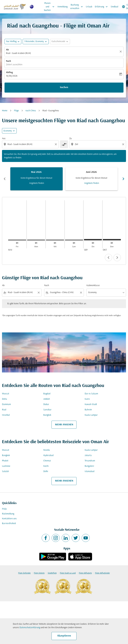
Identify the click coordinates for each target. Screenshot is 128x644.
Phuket (5, 461)
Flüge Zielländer (24, 573)
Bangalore (89, 466)
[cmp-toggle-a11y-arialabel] (64, 144)
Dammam (6, 404)
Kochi (46, 466)
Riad (4, 410)
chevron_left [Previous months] (5, 179)
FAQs (4, 509)
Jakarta (88, 455)
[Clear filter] (38, 293)
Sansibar (47, 410)
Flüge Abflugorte (85, 573)
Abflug (9, 72)
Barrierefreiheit (9, 523)
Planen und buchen (50, 7)
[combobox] (31, 144)
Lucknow (6, 466)
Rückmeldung (8, 514)
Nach (8, 61)
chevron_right (117, 258)
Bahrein (88, 410)
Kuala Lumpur (91, 415)
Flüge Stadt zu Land (68, 573)
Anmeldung (62, 7)
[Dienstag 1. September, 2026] (93, 240)
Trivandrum (90, 461)
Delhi (46, 471)
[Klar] (121, 52)
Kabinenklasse (93, 285)
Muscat (6, 394)
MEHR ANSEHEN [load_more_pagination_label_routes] (64, 425)
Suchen (64, 87)
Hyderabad (48, 455)
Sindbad (114, 7)
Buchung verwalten (77, 7)
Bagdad (47, 394)
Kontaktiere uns (9, 519)
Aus (4, 139)
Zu (70, 139)
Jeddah (47, 399)
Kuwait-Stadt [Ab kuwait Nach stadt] (91, 404)
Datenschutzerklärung (30, 628)
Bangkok (47, 415)
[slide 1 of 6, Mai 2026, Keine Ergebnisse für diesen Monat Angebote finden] (36, 179)
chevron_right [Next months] (123, 179)
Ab (7, 50)
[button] (36, 42)
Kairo (87, 399)
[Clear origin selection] (56, 144)
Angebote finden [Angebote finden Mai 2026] (37, 183)
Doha (4, 399)
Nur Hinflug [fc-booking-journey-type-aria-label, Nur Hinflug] (11, 41)
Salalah (5, 471)
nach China (31, 111)
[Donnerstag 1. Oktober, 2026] (112, 240)
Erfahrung (102, 7)
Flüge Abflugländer (102, 573)
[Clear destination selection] (124, 144)
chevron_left (108, 258)
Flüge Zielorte (39, 573)
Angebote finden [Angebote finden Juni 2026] (92, 183)
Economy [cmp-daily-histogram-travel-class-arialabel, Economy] (8, 131)
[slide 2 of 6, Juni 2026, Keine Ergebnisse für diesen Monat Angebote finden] (91, 179)
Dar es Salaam (91, 394)
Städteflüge (52, 573)
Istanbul (6, 415)
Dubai (46, 404)
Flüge (16, 111)
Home (5, 111)
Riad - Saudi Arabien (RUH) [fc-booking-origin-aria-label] (18, 53)
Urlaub (89, 7)
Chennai (47, 461)
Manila (47, 450)
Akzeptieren (64, 636)
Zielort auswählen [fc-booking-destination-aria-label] (14, 65)
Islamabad (89, 471)
